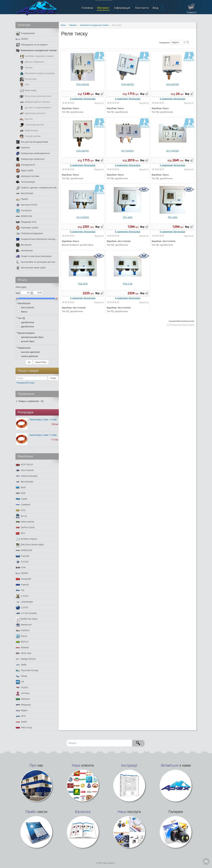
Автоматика (24, 251)
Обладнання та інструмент (32, 45)
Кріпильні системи (27, 176)
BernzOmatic (25, 193)
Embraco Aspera (26, 539)
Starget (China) (26, 659)
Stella (21, 665)
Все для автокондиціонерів (32, 142)
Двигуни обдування (32, 62)
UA (163, 10)
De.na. (22, 516)
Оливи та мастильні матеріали (34, 256)
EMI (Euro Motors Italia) (30, 545)
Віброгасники (29, 131)
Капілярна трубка (27, 228)
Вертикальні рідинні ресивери (37, 73)
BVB (21, 493)
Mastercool (24, 625)
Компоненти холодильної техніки (36, 50)
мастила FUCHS (27, 205)
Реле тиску (28, 90)
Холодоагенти (25, 165)
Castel (21, 499)
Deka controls (25, 522)
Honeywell (23, 579)
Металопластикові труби (31, 268)
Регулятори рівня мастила (35, 96)
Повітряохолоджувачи (29, 233)
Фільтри (26, 68)
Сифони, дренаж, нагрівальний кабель (37, 188)
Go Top (206, 861)
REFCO (22, 642)
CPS (21, 510)
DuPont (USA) (25, 527)
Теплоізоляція (25, 182)
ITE (20, 590)
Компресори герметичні (30, 159)
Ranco (21, 636)
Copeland (23, 505)
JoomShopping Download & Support (181, 325)
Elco (20, 533)
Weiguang (23, 705)
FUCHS (22, 562)
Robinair (22, 648)
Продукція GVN (26, 222)
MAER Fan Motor (27, 619)
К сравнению (77, 99)
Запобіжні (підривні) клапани (37, 56)
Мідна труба (24, 171)
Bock (21, 487)
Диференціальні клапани (35, 102)
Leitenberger (24, 602)
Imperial (22, 585)
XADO (21, 722)
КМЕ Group (24, 728)
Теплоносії (24, 211)
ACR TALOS (24, 465)
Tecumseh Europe (27, 670)
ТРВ (24, 85)
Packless (23, 630)
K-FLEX (22, 596)
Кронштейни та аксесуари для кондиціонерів (37, 262)
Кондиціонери (25, 33)
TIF (20, 682)
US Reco (23, 693)
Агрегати (23, 148)
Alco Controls (25, 470)
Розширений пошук (26, 383)
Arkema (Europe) (27, 476)
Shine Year (24, 653)
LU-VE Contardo (26, 613)
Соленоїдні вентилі (32, 125)
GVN (21, 568)
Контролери (28, 79)
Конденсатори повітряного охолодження (37, 239)
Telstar (22, 676)
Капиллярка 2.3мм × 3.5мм (43, 435)
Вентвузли (24, 245)
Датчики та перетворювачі (35, 108)
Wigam (22, 710)
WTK (21, 716)
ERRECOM (24, 216)
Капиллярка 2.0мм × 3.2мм (43, 420)
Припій (22, 199)
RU (163, 7)
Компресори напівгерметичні (33, 153)
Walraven (23, 699)
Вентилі (26, 119)
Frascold (23, 556)
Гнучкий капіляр (30, 136)
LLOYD (22, 608)
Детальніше (90, 99)
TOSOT (22, 688)
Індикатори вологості (33, 113)
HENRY (22, 39)
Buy (97, 94)
